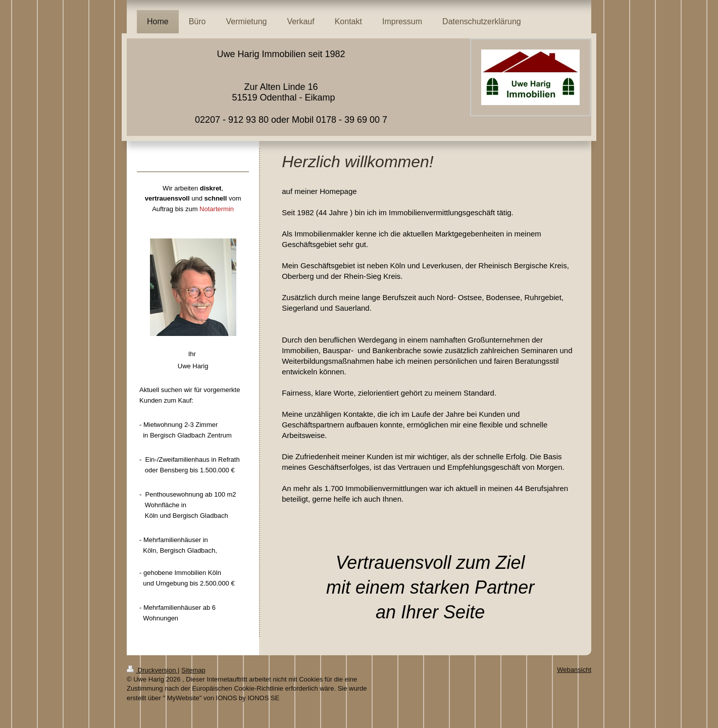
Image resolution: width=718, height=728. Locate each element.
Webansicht (574, 670)
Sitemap (193, 670)
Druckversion (152, 670)
